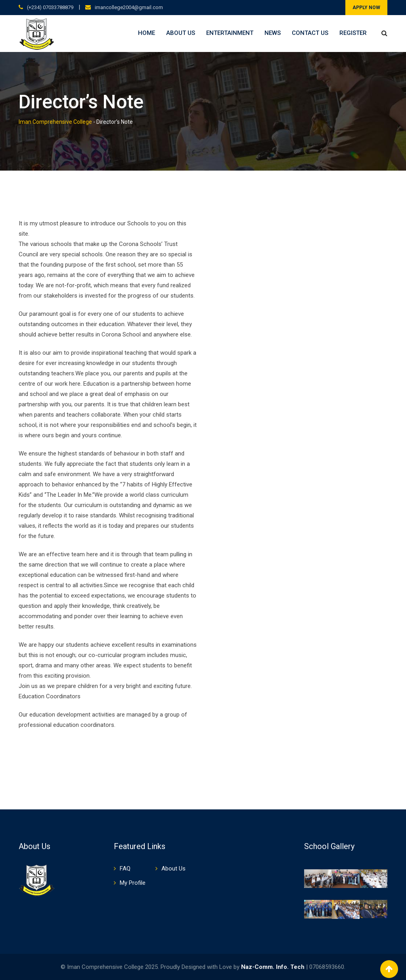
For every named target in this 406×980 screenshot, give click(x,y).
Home (147, 33)
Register (353, 33)
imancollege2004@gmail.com (129, 7)
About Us (181, 33)
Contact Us (310, 33)
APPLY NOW (366, 8)
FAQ (125, 869)
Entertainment (230, 33)
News (273, 33)
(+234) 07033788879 (50, 7)
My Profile (133, 883)
